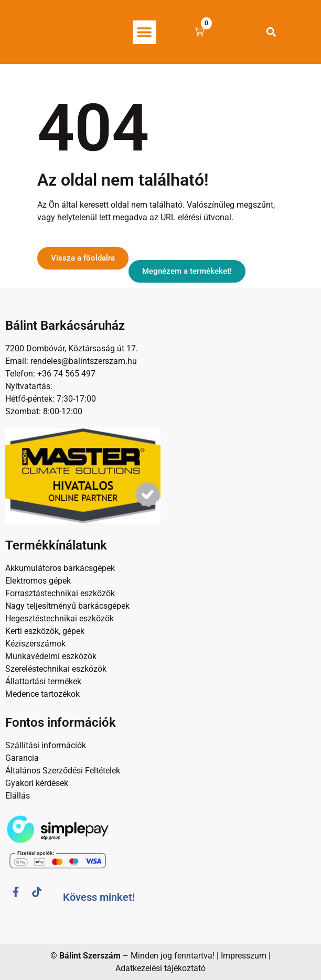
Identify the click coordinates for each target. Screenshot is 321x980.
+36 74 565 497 (66, 374)
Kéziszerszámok (35, 644)
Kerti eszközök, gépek (45, 631)
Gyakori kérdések (37, 783)
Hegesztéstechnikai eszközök (60, 618)
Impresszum (244, 956)
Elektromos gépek (38, 581)
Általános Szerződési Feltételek (63, 771)
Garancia (22, 758)
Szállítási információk (46, 745)
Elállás (18, 796)
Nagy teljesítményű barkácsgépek (67, 606)
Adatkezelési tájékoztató (160, 968)
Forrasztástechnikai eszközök (60, 593)
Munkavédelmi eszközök (51, 656)
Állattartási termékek (43, 681)
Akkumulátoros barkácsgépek (60, 568)
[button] (145, 32)
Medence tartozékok (42, 694)
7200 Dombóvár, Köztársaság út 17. (72, 348)
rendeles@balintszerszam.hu (83, 361)
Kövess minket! (99, 897)
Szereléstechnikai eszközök (56, 669)
